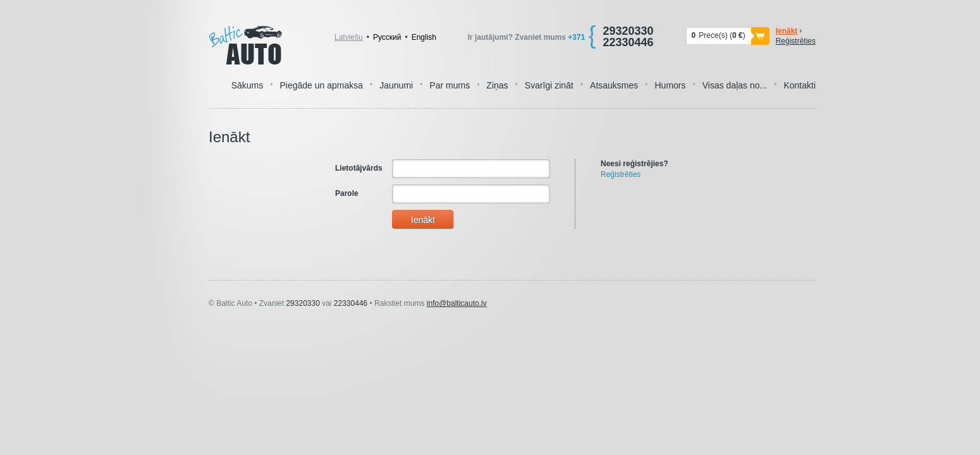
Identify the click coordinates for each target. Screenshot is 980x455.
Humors (671, 85)
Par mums (450, 85)
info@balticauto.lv (457, 303)
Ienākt (787, 31)
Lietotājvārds (359, 168)
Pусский (387, 37)
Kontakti (799, 85)
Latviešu (349, 37)
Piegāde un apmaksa (321, 85)
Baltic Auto (245, 45)
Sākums (248, 85)
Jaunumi (396, 85)
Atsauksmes (614, 85)
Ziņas (497, 85)
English (424, 37)
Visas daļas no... (735, 85)
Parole (347, 193)
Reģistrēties (796, 41)
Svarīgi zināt (549, 85)
